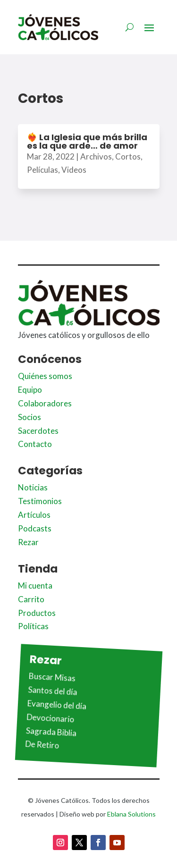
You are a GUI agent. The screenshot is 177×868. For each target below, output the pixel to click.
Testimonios (40, 501)
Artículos (34, 515)
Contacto (35, 444)
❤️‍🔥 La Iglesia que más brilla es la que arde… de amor (87, 141)
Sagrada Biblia (51, 732)
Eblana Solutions (131, 814)
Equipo (30, 390)
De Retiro (42, 745)
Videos (74, 170)
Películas (42, 170)
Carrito (31, 599)
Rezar (28, 542)
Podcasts (35, 528)
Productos (37, 613)
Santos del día (53, 691)
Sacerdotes (38, 431)
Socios (29, 417)
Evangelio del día (57, 705)
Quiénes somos (45, 376)
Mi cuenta (35, 586)
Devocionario (51, 718)
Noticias (33, 487)
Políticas (33, 626)
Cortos (128, 156)
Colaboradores (45, 403)
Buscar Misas (52, 677)
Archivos (96, 156)
